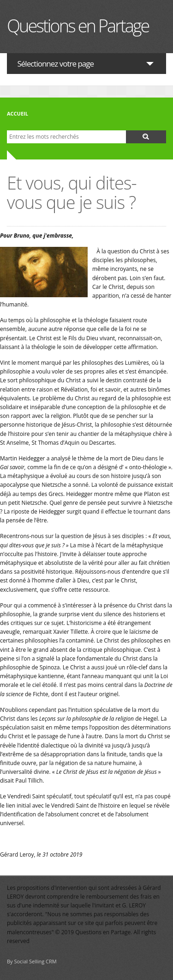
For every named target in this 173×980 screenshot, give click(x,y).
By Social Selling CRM (32, 961)
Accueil (18, 113)
